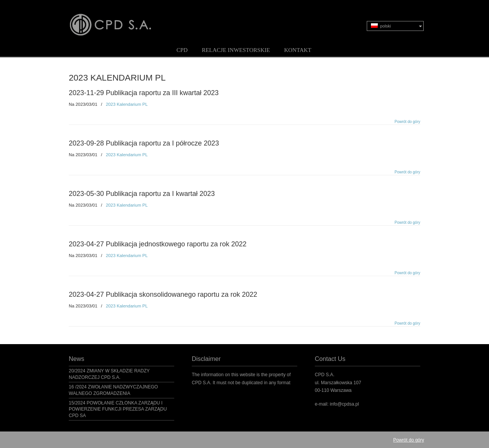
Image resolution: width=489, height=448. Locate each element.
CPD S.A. (120, 19)
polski (381, 26)
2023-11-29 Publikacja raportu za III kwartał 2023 (144, 93)
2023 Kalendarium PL (127, 104)
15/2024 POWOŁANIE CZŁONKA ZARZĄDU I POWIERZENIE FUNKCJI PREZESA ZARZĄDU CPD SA (118, 409)
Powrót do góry (407, 122)
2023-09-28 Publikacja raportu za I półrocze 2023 (144, 143)
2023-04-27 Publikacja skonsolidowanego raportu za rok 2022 (163, 294)
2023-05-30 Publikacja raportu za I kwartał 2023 (142, 194)
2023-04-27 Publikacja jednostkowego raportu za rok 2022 (158, 244)
